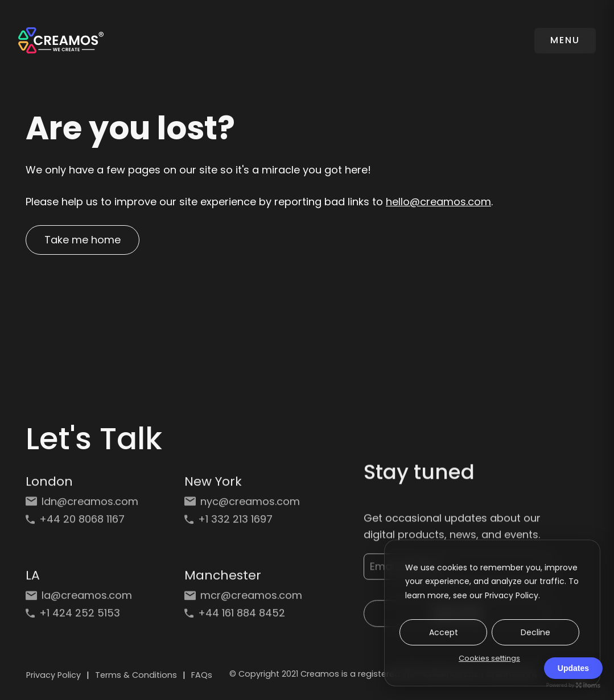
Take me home (83, 240)
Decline (535, 632)
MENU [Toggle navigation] (565, 40)
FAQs (202, 675)
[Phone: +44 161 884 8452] (243, 615)
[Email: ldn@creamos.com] (85, 504)
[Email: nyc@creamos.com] (243, 504)
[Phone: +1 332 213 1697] (243, 521)
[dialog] (492, 613)
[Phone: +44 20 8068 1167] (85, 521)
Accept (444, 632)
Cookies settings (489, 658)
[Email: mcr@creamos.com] (243, 597)
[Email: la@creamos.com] (85, 597)
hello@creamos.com (438, 202)
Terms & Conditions (136, 675)
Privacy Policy (53, 675)
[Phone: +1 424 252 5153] (85, 615)
